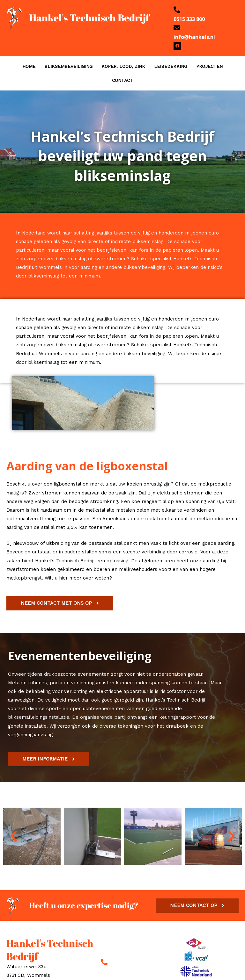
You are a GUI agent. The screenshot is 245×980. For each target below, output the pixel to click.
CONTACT (122, 80)
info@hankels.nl (194, 37)
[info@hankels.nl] (177, 28)
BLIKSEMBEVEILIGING (68, 66)
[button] (14, 836)
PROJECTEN (209, 66)
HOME (29, 66)
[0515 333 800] (177, 10)
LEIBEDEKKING (171, 66)
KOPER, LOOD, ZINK (123, 66)
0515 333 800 (189, 19)
